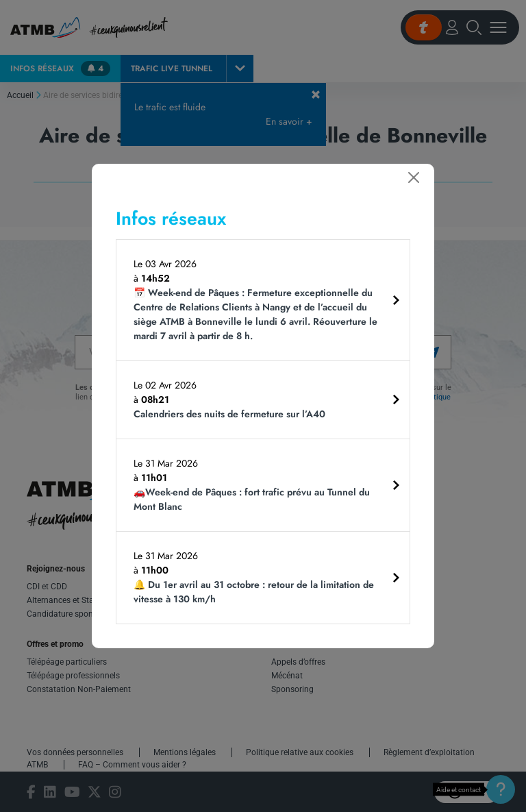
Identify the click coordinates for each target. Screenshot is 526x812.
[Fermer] (414, 177)
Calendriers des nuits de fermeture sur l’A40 (229, 414)
